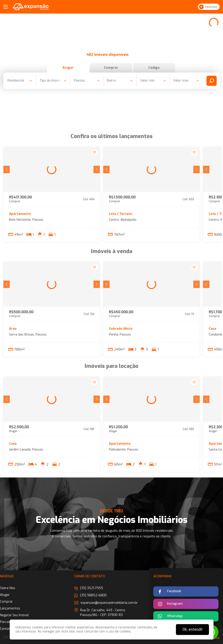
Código (154, 68)
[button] (7, 169)
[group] (52, 169)
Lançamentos (10, 608)
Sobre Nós (8, 588)
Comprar (111, 68)
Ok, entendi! (192, 629)
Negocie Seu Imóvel (14, 615)
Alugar (68, 68)
